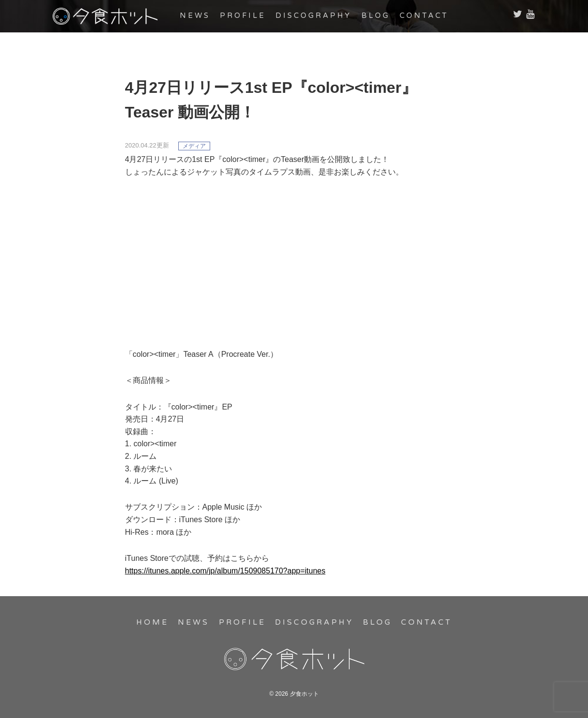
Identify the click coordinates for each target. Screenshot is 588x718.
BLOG (386, 15)
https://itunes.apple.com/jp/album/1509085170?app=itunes (225, 571)
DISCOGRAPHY (324, 15)
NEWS (206, 15)
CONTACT (435, 15)
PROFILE (253, 15)
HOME (156, 622)
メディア (194, 146)
